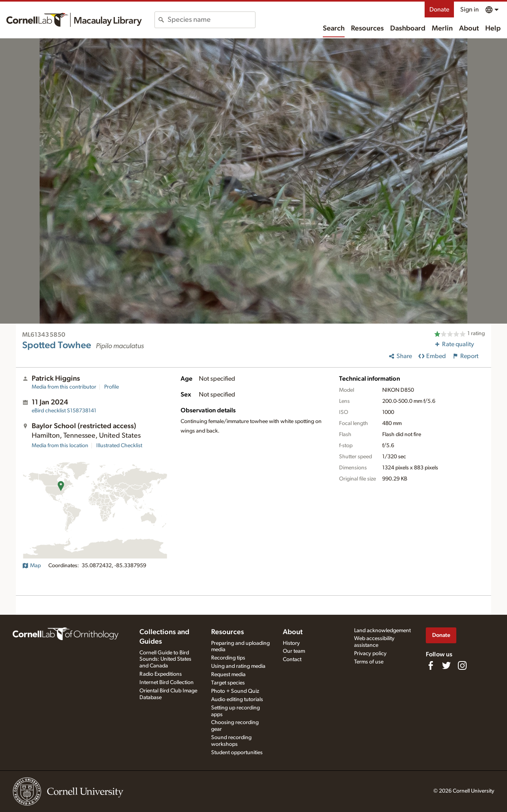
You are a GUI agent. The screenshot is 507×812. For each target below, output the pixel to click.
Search (334, 29)
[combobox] (211, 20)
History (291, 643)
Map (31, 566)
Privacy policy (370, 654)
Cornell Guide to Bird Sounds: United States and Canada (165, 660)
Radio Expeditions (161, 674)
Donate (439, 10)
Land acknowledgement (382, 631)
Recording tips (228, 658)
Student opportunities (237, 753)
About (469, 29)
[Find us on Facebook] (431, 665)
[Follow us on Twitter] (446, 665)
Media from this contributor (64, 387)
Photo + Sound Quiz (235, 691)
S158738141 (64, 411)
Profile (112, 387)
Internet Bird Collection (167, 682)
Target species (228, 683)
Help (493, 29)
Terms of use (369, 662)
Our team (294, 651)
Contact (292, 660)
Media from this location (60, 446)
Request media (228, 675)
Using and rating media (238, 666)
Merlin (442, 29)
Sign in (470, 10)
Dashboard (408, 29)
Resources (367, 29)
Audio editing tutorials (237, 700)
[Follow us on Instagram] (462, 665)
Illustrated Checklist (119, 446)
